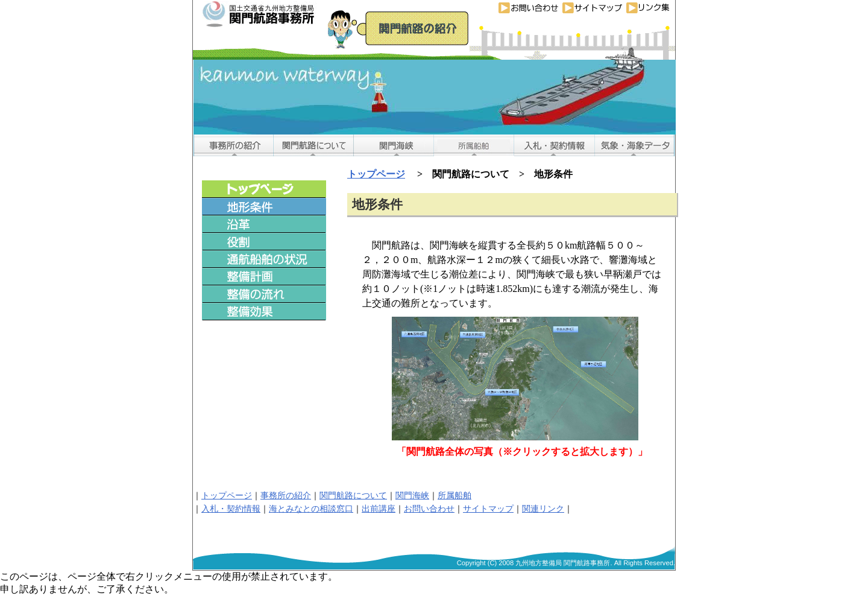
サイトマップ (488, 509)
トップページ (376, 174)
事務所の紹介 (286, 495)
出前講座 (379, 509)
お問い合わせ (429, 509)
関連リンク (543, 509)
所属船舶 (454, 495)
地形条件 (377, 204)
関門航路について (353, 495)
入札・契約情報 (231, 509)
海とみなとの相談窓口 (311, 509)
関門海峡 (412, 495)
